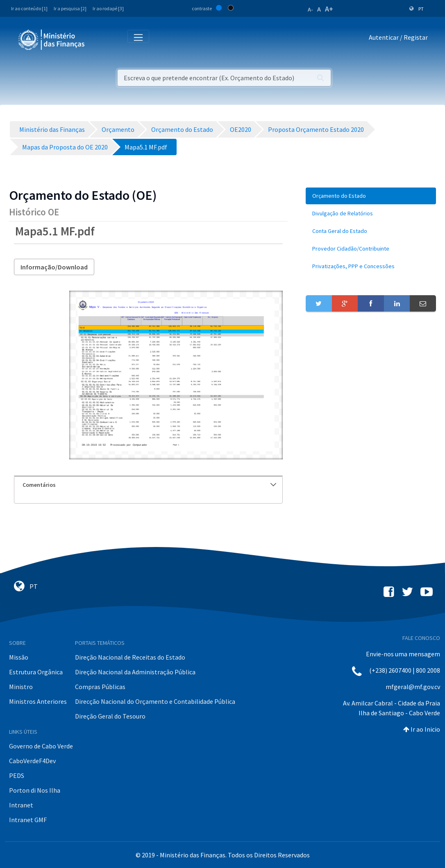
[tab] (148, 485)
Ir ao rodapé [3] (108, 8)
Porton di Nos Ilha (35, 790)
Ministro (21, 687)
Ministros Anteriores (38, 701)
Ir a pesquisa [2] (70, 8)
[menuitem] (371, 196)
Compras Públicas (100, 687)
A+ (329, 9)
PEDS (17, 775)
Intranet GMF (28, 820)
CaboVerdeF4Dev (32, 761)
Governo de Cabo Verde (41, 746)
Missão (19, 657)
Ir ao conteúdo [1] (29, 8)
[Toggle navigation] (98, 39)
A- (310, 9)
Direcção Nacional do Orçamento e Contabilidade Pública (155, 701)
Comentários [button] (149, 485)
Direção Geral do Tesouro (110, 716)
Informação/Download (54, 267)
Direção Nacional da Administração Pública (135, 672)
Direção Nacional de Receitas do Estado (130, 657)
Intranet (21, 805)
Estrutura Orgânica (36, 672)
